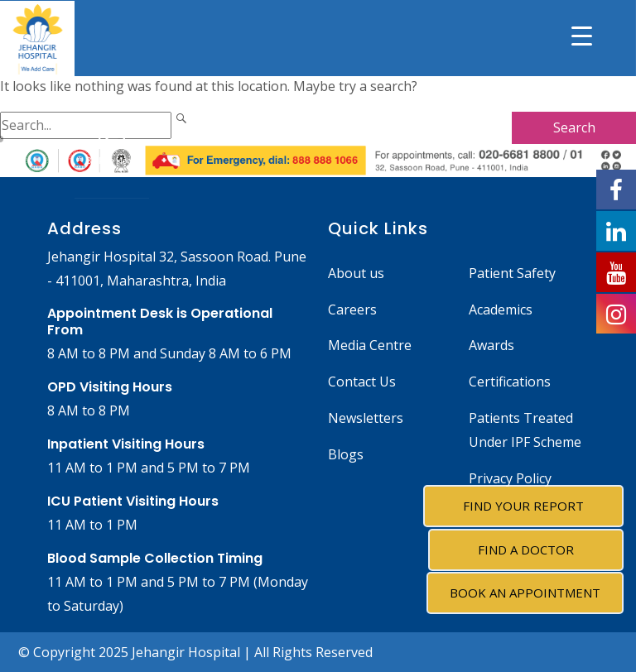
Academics (501, 310)
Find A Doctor (526, 550)
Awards (491, 345)
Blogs (346, 454)
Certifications (510, 382)
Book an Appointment (525, 593)
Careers (352, 310)
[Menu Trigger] (582, 35)
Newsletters (366, 418)
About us (356, 273)
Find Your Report (523, 506)
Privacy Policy (510, 478)
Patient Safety (512, 273)
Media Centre (370, 345)
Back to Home (112, 145)
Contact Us (362, 382)
